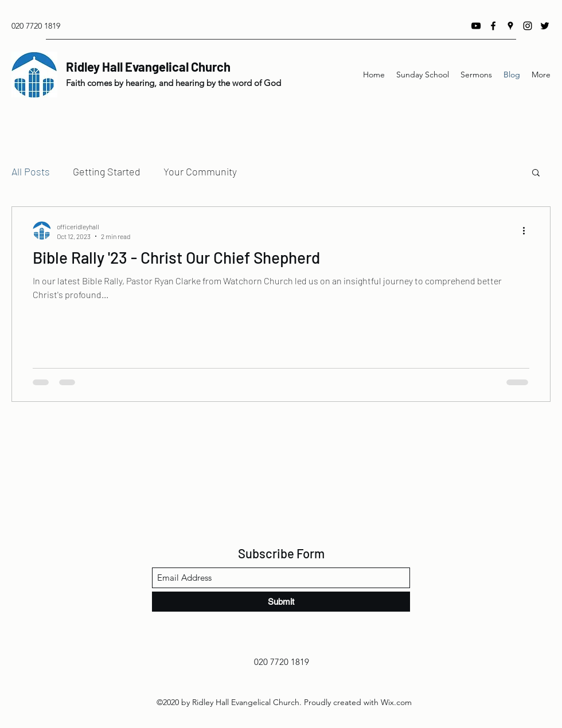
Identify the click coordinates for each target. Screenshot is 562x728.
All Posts (31, 171)
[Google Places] (510, 26)
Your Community (200, 171)
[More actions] (528, 230)
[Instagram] (528, 26)
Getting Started (107, 171)
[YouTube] (476, 26)
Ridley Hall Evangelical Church (148, 66)
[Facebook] (493, 26)
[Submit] (281, 602)
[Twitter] (545, 26)
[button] (536, 173)
